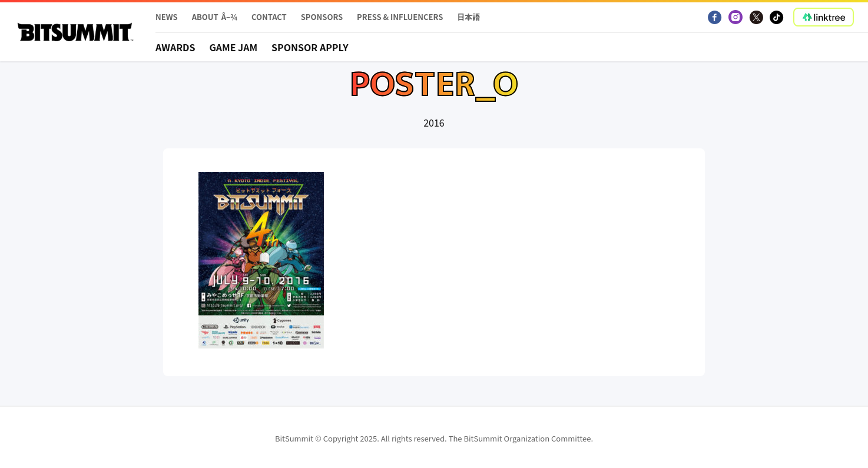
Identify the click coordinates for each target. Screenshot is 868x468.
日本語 (468, 17)
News (167, 17)
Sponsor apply (310, 47)
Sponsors (322, 17)
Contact (269, 17)
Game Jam (233, 47)
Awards (175, 47)
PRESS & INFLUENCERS (400, 17)
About (205, 17)
